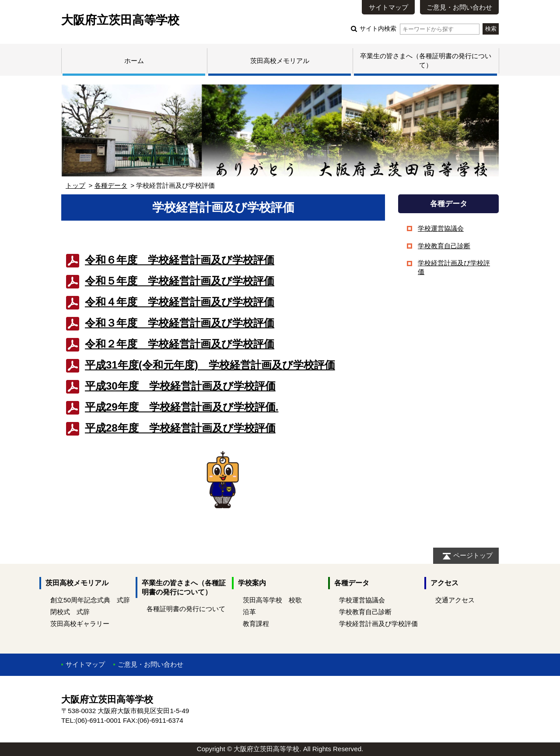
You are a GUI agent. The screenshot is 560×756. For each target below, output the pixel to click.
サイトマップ (388, 7)
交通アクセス (455, 600)
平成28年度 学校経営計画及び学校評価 (180, 428)
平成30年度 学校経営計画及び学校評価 (180, 386)
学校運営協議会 (441, 228)
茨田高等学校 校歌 (272, 600)
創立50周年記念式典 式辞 (90, 600)
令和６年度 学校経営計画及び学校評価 (180, 260)
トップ (75, 185)
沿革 (249, 612)
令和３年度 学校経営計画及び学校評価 (180, 323)
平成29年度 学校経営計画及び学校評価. (182, 407)
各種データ (111, 185)
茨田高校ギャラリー (80, 624)
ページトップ (473, 555)
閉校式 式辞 (70, 612)
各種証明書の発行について (186, 609)
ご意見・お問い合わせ (459, 7)
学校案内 (252, 583)
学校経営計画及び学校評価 (378, 624)
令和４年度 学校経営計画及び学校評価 (180, 302)
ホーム (134, 61)
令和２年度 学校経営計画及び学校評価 (180, 344)
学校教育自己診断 (444, 246)
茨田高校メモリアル (280, 61)
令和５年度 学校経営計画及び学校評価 (180, 281)
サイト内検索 (419, 29)
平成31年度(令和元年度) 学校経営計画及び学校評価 (210, 365)
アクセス (444, 583)
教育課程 (256, 624)
